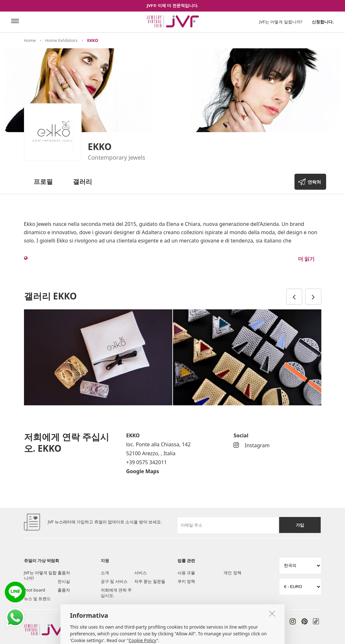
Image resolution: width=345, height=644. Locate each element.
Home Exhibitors (61, 40)
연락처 (314, 182)
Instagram (251, 445)
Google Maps (142, 471)
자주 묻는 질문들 (150, 581)
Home (30, 40)
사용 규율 (186, 573)
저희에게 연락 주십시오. (116, 593)
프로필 (43, 182)
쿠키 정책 (186, 581)
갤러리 (82, 182)
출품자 (64, 573)
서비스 (141, 573)
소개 (105, 573)
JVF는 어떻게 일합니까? (281, 22)
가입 (300, 525)
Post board (35, 590)
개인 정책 (232, 573)
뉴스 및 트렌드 (38, 599)
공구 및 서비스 (114, 581)
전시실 (64, 581)
